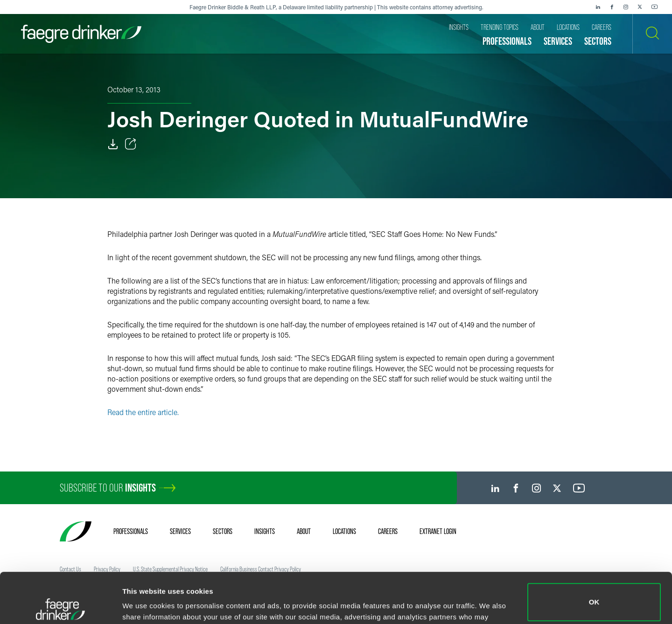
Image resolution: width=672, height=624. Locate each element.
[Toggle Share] (131, 144)
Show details (144, 604)
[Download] (113, 144)
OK (594, 552)
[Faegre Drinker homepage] (81, 34)
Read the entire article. (143, 412)
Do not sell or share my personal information (594, 593)
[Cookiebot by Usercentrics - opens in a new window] (60, 606)
